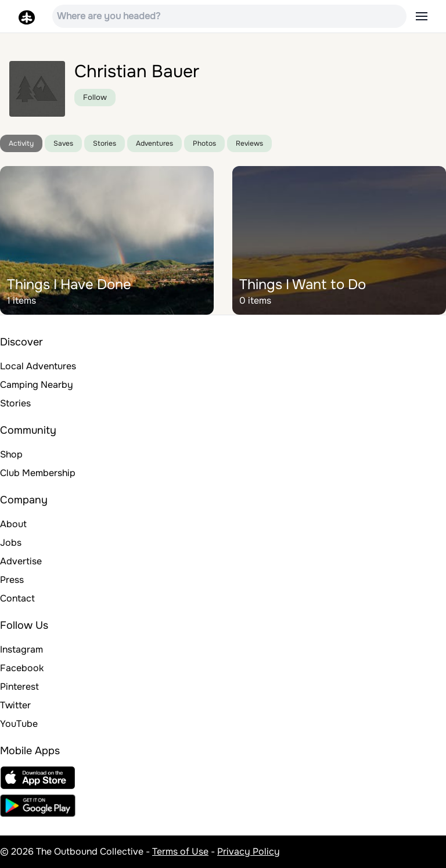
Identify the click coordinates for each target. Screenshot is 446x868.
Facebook (22, 668)
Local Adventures (38, 366)
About (13, 524)
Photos (204, 143)
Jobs (11, 543)
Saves (63, 143)
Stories (105, 143)
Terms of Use (180, 851)
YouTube (19, 724)
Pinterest (19, 687)
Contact (17, 598)
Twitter (15, 705)
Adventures (154, 143)
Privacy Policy (249, 851)
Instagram (21, 649)
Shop (11, 454)
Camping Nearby (37, 385)
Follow (95, 97)
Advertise (21, 561)
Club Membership (38, 473)
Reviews (249, 143)
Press (12, 580)
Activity (21, 143)
